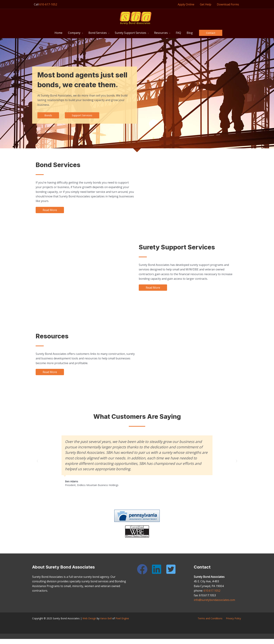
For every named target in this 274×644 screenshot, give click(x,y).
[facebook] (144, 569)
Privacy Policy (234, 618)
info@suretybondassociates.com (215, 600)
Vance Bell (106, 618)
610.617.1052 (212, 591)
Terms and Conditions (212, 618)
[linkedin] (158, 569)
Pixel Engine (122, 618)
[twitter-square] (172, 569)
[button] (82, 33)
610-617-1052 (48, 4)
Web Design (89, 618)
